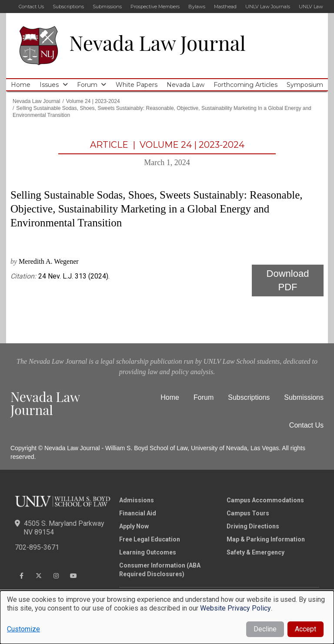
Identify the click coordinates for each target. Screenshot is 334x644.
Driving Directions (253, 526)
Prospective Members (155, 7)
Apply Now (134, 526)
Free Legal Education (150, 539)
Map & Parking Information (266, 539)
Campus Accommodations (265, 500)
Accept (306, 629)
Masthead (225, 7)
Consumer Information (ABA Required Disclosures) (160, 570)
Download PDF (288, 280)
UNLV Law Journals (268, 7)
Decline (265, 629)
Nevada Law (185, 85)
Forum (87, 85)
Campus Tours (248, 513)
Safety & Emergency (256, 552)
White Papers (137, 85)
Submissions (107, 7)
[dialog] (167, 617)
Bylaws (197, 7)
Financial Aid (138, 513)
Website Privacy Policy (235, 608)
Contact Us (31, 7)
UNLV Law (311, 7)
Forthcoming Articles (245, 85)
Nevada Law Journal (157, 43)
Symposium (305, 85)
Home (21, 85)
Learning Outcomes (148, 552)
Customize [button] (23, 629)
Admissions (137, 500)
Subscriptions (68, 7)
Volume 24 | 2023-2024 (93, 101)
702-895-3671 (37, 547)
